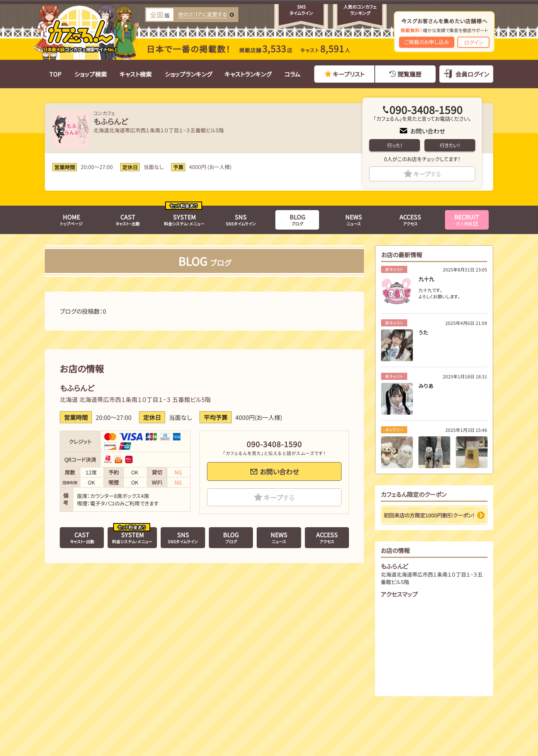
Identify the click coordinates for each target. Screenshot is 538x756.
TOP (55, 74)
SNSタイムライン (241, 219)
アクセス (410, 219)
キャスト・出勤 (128, 219)
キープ (427, 174)
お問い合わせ (428, 131)
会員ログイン (472, 74)
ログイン (474, 42)
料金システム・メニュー (184, 219)
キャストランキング (248, 74)
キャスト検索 (136, 74)
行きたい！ (450, 145)
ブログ (297, 219)
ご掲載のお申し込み (427, 42)
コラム (292, 74)
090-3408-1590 (426, 110)
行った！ (395, 145)
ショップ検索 (91, 74)
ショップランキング (188, 74)
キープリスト (349, 74)
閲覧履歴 (409, 74)
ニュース (354, 219)
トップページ (71, 219)
